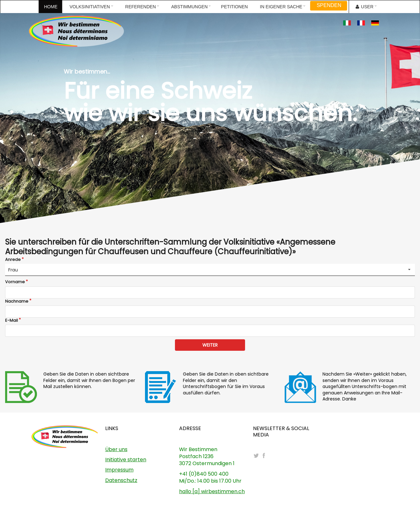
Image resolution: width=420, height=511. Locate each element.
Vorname (15, 282)
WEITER (210, 345)
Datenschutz (121, 480)
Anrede (13, 260)
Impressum (119, 470)
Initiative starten (126, 460)
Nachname (17, 301)
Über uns (116, 449)
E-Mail (11, 320)
